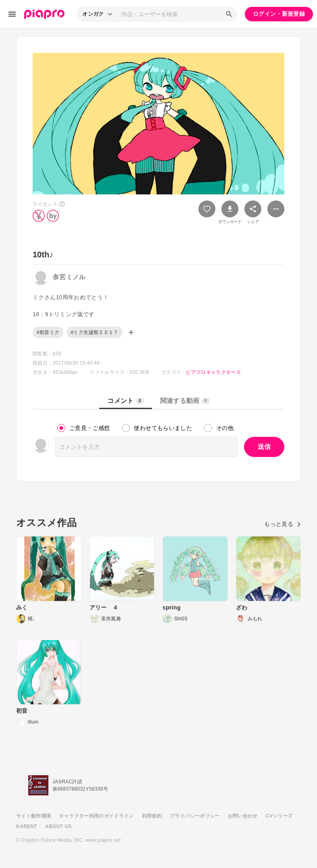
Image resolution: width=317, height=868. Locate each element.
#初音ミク (48, 332)
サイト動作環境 (33, 816)
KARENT (27, 826)
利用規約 (152, 816)
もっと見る (283, 524)
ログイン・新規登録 (279, 14)
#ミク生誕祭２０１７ (94, 332)
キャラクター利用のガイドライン (96, 816)
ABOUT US (58, 826)
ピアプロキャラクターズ (213, 372)
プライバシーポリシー (195, 816)
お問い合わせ (243, 816)
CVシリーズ (279, 816)
